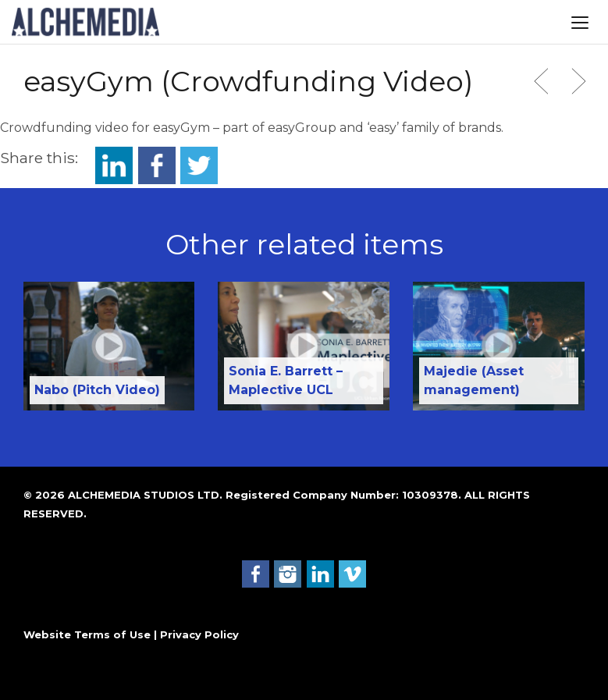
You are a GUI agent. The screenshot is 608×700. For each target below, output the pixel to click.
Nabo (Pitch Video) (97, 390)
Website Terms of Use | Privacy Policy (131, 634)
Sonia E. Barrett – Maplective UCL (286, 380)
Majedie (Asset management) (474, 380)
